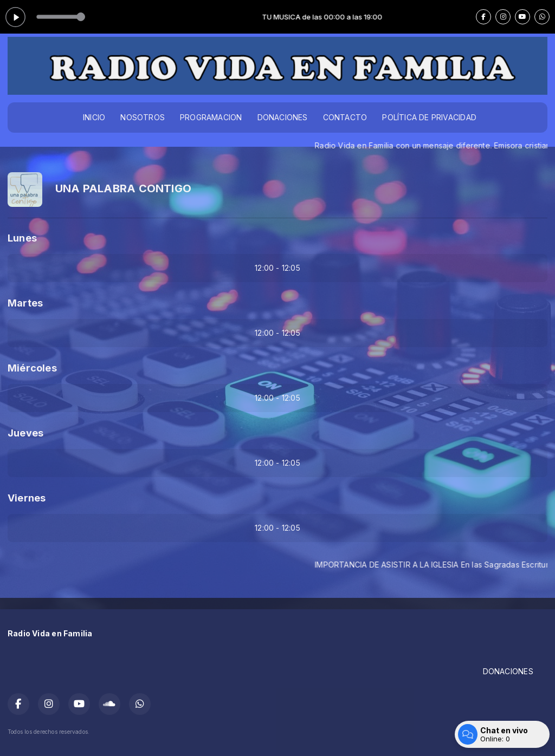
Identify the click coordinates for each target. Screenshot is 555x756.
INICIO (94, 117)
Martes (25, 303)
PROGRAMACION (211, 117)
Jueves (25, 433)
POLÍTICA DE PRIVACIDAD (429, 117)
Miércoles (32, 368)
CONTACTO (345, 117)
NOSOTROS (143, 117)
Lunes (22, 238)
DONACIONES (283, 117)
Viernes (27, 498)
